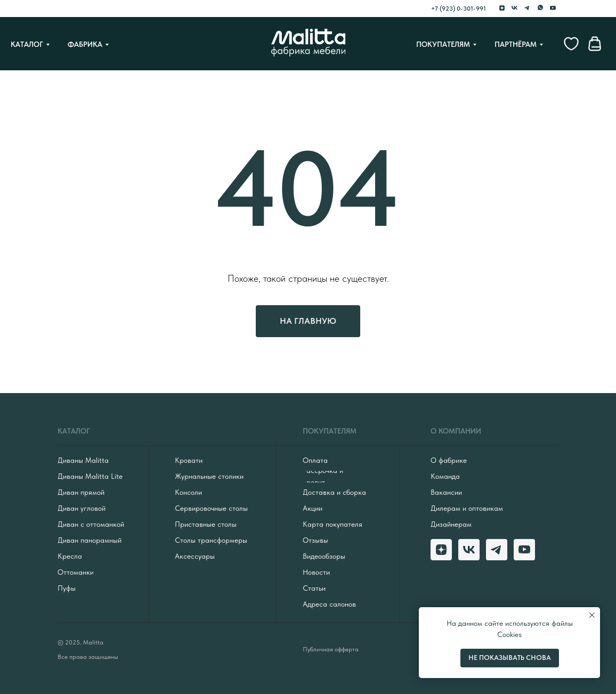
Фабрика (85, 44)
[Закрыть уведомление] (592, 615)
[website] (571, 44)
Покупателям (443, 44)
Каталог (27, 44)
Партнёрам (516, 44)
